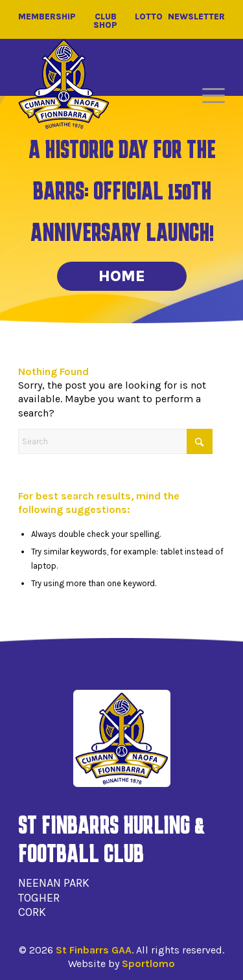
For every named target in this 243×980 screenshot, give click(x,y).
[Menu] (207, 96)
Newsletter (196, 17)
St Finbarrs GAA (94, 950)
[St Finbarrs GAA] (64, 84)
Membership (47, 17)
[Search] (115, 441)
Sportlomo (148, 963)
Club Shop (105, 21)
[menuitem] (207, 96)
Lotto (149, 17)
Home (122, 276)
